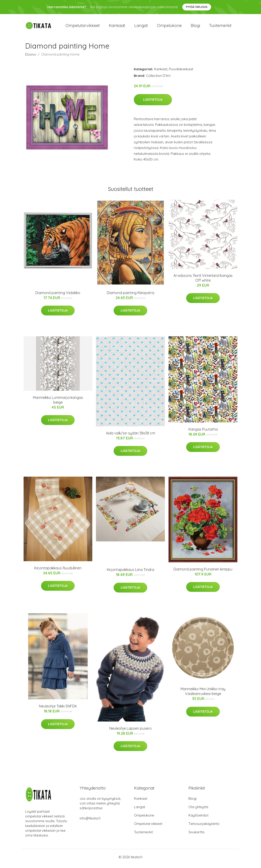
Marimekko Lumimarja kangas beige (58, 403)
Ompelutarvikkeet (83, 27)
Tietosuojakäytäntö (204, 827)
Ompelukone (169, 27)
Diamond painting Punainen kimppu (203, 572)
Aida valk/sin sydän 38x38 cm (130, 436)
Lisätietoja (153, 103)
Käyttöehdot (198, 818)
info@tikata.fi (90, 821)
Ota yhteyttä (198, 810)
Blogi (195, 27)
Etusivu (31, 57)
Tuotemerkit (220, 27)
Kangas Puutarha (203, 432)
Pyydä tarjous (197, 7)
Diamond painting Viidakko (58, 296)
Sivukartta (196, 835)
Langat (141, 27)
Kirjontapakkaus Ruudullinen (58, 571)
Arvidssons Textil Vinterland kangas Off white (203, 281)
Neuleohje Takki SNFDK (58, 710)
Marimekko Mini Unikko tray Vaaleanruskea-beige (203, 695)
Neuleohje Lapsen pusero (130, 731)
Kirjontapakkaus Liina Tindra (130, 573)
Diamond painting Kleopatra (130, 296)
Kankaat (117, 27)
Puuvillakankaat (181, 72)
